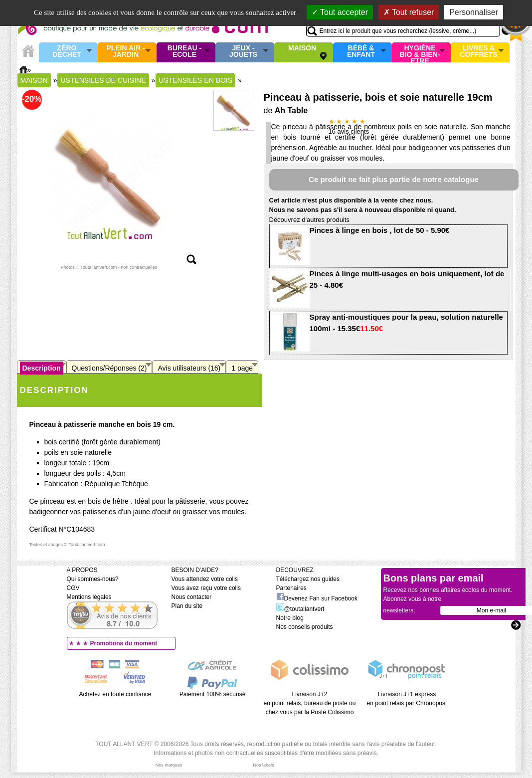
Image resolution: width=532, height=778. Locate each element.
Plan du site (187, 606)
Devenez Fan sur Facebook (317, 598)
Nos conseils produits (305, 627)
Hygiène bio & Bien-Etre (420, 52)
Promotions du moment (124, 643)
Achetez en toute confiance (115, 694)
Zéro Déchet (67, 52)
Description (42, 368)
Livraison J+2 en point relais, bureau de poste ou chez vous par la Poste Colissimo (310, 703)
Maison (302, 48)
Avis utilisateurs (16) (189, 368)
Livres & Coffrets (478, 52)
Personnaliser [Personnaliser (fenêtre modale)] (474, 12)
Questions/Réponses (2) (109, 368)
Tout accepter (340, 12)
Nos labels (263, 765)
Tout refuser (409, 12)
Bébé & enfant (361, 52)
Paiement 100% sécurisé (213, 694)
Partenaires (291, 588)
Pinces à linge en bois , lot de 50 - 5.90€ (380, 230)
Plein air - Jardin (125, 52)
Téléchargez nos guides (308, 579)
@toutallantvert (300, 609)
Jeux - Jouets (243, 52)
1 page (242, 368)
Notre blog (290, 618)
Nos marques (169, 765)
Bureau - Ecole (184, 52)
